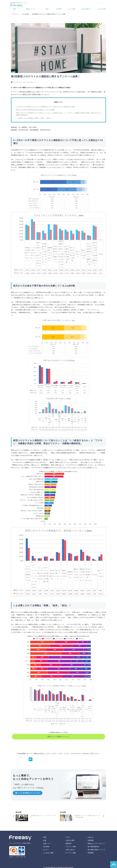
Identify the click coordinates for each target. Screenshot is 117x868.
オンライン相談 (71, 853)
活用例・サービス (31, 9)
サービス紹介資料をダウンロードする (29, 793)
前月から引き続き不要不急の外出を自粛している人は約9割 (36, 110)
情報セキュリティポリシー (96, 844)
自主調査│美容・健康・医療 (21, 83)
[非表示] (60, 103)
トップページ (15, 15)
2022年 (60, 754)
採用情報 (91, 853)
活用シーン (47, 844)
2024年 (48, 754)
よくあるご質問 (101, 9)
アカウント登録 (71, 847)
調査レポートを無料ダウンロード (58, 737)
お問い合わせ (73, 3)
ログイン (65, 3)
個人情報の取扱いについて (96, 850)
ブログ (68, 838)
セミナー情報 (71, 9)
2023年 (54, 754)
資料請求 (69, 844)
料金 (47, 9)
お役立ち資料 (70, 841)
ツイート (22, 758)
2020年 (73, 754)
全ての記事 (26, 15)
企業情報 (91, 841)
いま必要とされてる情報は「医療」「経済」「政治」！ (34, 119)
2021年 (67, 754)
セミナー (46, 850)
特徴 (14, 9)
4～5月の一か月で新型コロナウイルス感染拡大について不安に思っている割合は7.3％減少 (46, 107)
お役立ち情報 (85, 9)
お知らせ (91, 838)
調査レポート (34, 83)
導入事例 (59, 9)
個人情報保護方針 (94, 847)
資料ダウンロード (85, 3)
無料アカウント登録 (100, 3)
